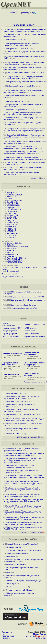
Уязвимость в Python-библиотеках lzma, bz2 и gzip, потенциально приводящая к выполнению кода (24, 476)
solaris (43, 377)
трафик (8, 355)
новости (13, 13)
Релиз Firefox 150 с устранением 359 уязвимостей (26, 52)
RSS (18, 437)
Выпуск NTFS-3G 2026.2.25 (18, 49)
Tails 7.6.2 (11, 252)
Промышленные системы (35, 337)
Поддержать (40, 636)
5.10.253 (5, 269)
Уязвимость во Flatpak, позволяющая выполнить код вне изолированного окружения (24, 495)
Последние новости (24, 25)
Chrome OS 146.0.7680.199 (17, 247)
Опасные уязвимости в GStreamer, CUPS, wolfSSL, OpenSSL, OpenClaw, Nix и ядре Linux (22, 483)
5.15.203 (42, 267)
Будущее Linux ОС (14, 547)
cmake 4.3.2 (12, 217)
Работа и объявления (11, 337)
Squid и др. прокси (10, 334)
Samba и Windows (32, 334)
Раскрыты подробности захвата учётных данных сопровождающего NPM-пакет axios (24, 518)
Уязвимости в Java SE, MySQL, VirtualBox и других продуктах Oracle (22, 450)
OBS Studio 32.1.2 (14, 210)
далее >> (44, 178)
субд (10, 369)
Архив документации (31, 382)
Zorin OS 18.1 (12, 251)
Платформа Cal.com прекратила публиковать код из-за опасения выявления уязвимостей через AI (24, 130)
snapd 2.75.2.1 (12, 223)
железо (30, 379)
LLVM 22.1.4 (12, 213)
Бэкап (10, 573)
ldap (6, 357)
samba (14, 376)
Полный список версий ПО (33, 437)
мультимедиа (32, 358)
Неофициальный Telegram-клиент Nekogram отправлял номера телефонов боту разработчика (23, 512)
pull (17, 271)
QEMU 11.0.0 (12, 219)
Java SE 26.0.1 (13, 202)
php (6, 369)
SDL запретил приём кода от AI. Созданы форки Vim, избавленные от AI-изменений (24, 63)
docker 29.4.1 (12, 236)
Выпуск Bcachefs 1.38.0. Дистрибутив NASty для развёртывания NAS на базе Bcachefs (24, 78)
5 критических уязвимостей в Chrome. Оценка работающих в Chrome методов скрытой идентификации (23, 461)
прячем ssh (12, 556)
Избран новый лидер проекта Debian (21, 86)
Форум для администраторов (8, 324)
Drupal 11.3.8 (12, 228)
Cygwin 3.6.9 (12, 211)
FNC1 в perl (12, 584)
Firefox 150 (11, 226)
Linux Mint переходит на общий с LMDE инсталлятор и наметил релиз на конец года (21, 147)
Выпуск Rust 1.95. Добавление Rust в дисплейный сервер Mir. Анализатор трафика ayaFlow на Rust (24, 136)
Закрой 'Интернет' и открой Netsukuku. (22, 544)
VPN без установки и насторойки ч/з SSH (23, 550)
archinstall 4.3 (13, 234)
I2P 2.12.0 (11, 232)
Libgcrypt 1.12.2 (13, 208)
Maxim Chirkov (40, 634)
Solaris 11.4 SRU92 (14, 243)
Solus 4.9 (11, 245)
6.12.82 (23, 267)
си (6, 367)
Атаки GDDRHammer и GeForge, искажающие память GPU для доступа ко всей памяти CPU (23, 507)
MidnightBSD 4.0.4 (14, 260)
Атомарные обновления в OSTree (24, 308)
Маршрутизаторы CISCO (12, 328)
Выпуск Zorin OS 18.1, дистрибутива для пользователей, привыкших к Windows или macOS (23, 158)
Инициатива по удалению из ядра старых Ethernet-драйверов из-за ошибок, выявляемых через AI (25, 30)
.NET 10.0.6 (11, 230)
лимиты (37, 367)
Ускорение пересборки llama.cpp (24, 305)
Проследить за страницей (8, 637)
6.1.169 (35, 267)
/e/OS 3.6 (11, 256)
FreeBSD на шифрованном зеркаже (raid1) (24, 581)
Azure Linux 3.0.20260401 (17, 258)
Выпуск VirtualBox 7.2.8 (16, 39)
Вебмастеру (41, 638)
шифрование (32, 369)
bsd (38, 377)
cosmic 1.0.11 (12, 198)
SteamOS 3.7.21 (13, 249)
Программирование (10, 331)
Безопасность (30, 331)
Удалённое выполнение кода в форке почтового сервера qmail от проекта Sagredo (24, 91)
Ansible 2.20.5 (12, 237)
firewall (30, 367)
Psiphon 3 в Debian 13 (16, 565)
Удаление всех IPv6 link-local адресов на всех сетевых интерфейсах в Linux (25, 301)
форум (25, 13)
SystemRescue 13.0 (15, 262)
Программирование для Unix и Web (11, 364)
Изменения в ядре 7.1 (10, 274)
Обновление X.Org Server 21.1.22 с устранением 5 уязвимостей (19, 466)
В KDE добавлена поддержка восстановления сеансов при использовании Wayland (23, 114)
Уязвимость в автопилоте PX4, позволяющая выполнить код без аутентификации (23, 523)
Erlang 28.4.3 (12, 224)
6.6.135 (29, 267)
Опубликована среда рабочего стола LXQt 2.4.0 (25, 72)
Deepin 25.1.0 (12, 254)
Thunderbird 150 (13, 206)
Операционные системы (32, 374)
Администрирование (12, 353)
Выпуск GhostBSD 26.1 (16, 101)
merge (13, 271)
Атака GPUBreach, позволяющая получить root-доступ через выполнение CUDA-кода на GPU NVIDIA (24, 501)
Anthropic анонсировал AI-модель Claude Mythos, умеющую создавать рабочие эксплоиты (22, 489)
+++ (19, 13)
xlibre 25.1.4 (12, 196)
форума (28, 539)
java (19, 367)
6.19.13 (10, 267)
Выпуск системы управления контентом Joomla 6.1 (27, 82)
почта (9, 378)
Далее (40, 532)
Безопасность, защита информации (35, 364)
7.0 (8, 271)
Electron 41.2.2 (13, 215)
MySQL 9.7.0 (12, 193)
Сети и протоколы (11, 374)
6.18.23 (16, 267)
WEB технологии (31, 328)
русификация (33, 356)
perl (9, 367)
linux (34, 377)
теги (31, 13)
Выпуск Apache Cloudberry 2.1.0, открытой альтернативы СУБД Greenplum (21, 45)
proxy (20, 376)
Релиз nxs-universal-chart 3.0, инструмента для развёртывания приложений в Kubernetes (23, 152)
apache (8, 376)
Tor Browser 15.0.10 (14, 200)
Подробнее (31, 532)
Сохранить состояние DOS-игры (20, 590)
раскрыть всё (36, 178)
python (14, 367)
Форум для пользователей (35, 324)
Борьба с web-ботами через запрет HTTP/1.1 (28, 297)
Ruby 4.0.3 (11, 221)
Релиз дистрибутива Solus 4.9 (19, 110)
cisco (30, 377)
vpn (10, 357)
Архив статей (43, 382)
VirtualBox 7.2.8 (13, 204)
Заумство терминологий (17, 553)
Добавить (30, 636)
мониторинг (16, 355)
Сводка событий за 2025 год (12, 277)
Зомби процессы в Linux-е (17, 587)
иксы (40, 358)
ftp (5, 378)
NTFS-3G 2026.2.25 (14, 195)
